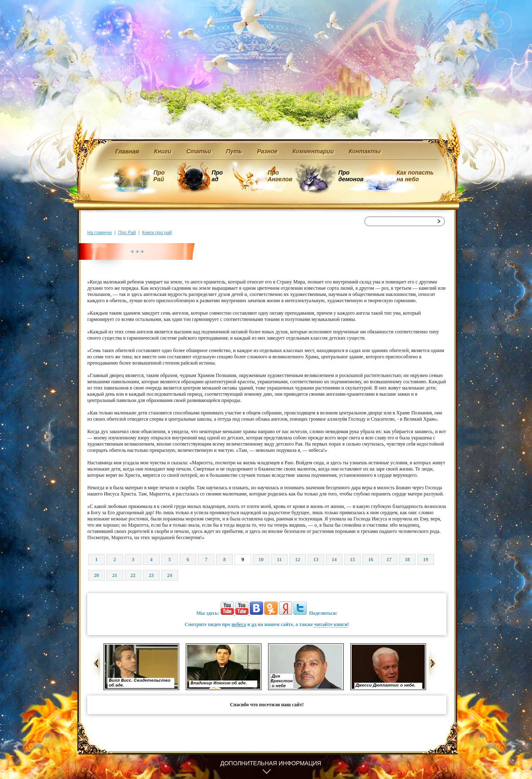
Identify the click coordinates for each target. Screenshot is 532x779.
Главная (127, 151)
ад (254, 624)
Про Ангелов (280, 176)
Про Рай (159, 176)
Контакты (365, 151)
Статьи (199, 151)
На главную (100, 232)
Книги (163, 151)
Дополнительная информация (271, 763)
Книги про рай (157, 232)
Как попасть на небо (415, 176)
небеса (239, 624)
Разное (267, 151)
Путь (234, 151)
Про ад (217, 176)
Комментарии (313, 151)
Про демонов (351, 176)
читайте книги (331, 624)
